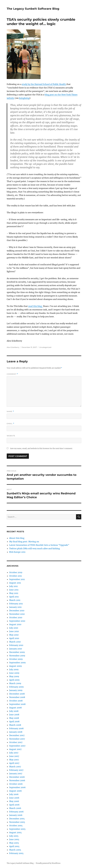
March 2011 (15, 600)
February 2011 (16, 604)
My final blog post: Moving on (24, 542)
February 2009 (16, 687)
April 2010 (14, 638)
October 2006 (16, 784)
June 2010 (14, 631)
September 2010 (17, 621)
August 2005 (15, 832)
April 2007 (14, 763)
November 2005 (17, 822)
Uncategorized (45, 347)
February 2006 (16, 812)
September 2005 (17, 829)
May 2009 (14, 676)
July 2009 (14, 669)
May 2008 (14, 718)
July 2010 (14, 628)
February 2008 (16, 728)
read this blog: (36, 306)
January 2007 (16, 774)
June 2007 (14, 756)
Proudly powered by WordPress (48, 863)
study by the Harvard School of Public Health (44, 84)
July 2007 (14, 753)
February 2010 (16, 645)
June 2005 (14, 839)
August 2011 (15, 583)
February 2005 (16, 853)
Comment (12, 374)
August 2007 (15, 749)
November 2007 (17, 739)
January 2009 (16, 690)
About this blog (17, 538)
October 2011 (15, 576)
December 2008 (17, 694)
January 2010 (16, 649)
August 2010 (15, 624)
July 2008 (14, 711)
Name (10, 411)
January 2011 (15, 607)
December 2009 (17, 652)
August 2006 (15, 791)
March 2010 (15, 642)
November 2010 (17, 614)
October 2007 (16, 742)
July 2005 (14, 836)
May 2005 (14, 843)
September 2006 (17, 787)
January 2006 (16, 815)
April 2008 (14, 721)
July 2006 (14, 794)
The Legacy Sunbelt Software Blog (33, 9)
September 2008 (17, 704)
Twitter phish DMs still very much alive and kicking (35, 548)
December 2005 (17, 819)
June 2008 (14, 715)
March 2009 (15, 683)
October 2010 (16, 617)
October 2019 (16, 572)
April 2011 (14, 597)
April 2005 (14, 846)
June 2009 (14, 673)
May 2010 (14, 635)
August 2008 (15, 708)
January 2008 (16, 732)
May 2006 (14, 801)
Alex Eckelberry (13, 347)
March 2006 (15, 808)
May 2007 (14, 760)
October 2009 (16, 659)
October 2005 (16, 826)
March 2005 (15, 850)
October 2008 (16, 701)
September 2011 (17, 579)
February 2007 (16, 770)
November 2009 (17, 656)
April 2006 (14, 805)
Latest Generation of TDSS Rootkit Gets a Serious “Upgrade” (39, 545)
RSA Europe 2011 (17, 552)
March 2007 (15, 767)
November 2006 (17, 780)
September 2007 (17, 746)
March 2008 (15, 725)
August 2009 (15, 666)
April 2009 (14, 680)
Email (10, 424)
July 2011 (13, 586)
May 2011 (14, 593)
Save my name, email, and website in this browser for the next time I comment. (41, 448)
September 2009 (17, 663)
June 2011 (14, 590)
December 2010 (17, 611)
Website (11, 436)
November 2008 (17, 697)
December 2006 (17, 777)
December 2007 (17, 735)
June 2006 (14, 798)
